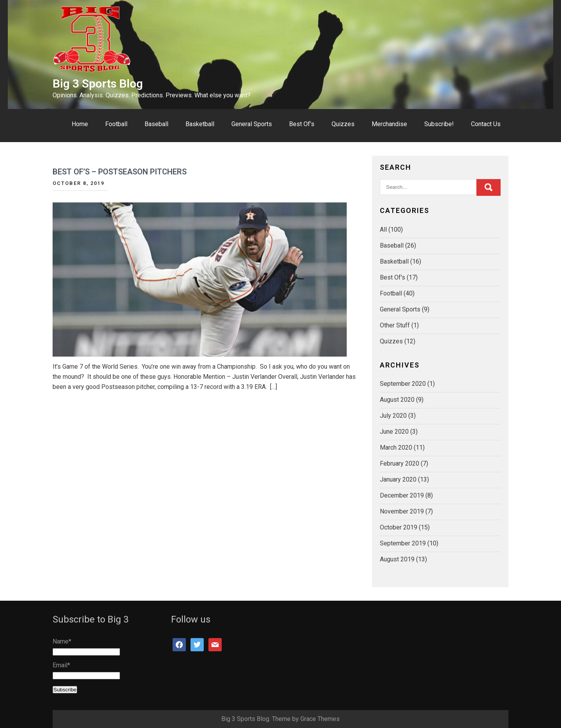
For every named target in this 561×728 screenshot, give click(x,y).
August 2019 (397, 559)
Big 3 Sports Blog (98, 84)
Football (116, 124)
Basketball (200, 124)
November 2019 (402, 511)
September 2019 (403, 543)
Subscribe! (439, 124)
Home (80, 124)
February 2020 (400, 463)
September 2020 (403, 384)
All (383, 229)
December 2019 (402, 495)
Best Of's (393, 277)
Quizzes (343, 124)
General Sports (252, 124)
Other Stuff (395, 325)
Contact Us (486, 124)
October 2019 (399, 527)
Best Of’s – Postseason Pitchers (120, 172)
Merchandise (389, 124)
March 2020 (396, 448)
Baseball (156, 124)
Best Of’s (302, 124)
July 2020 (393, 416)
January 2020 (398, 479)
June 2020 (394, 432)
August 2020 (397, 400)
